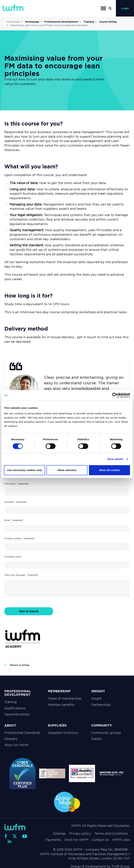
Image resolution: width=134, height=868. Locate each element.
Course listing (108, 22)
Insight (96, 699)
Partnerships (101, 705)
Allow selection (67, 470)
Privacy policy (80, 834)
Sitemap (59, 834)
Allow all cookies (109, 470)
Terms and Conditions (111, 834)
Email (13, 520)
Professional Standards (22, 733)
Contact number (19, 538)
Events (96, 739)
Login (125, 8)
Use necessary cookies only (25, 470)
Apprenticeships (17, 714)
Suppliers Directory (63, 733)
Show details (115, 459)
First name (16, 484)
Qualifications (15, 708)
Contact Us (100, 840)
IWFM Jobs (121, 840)
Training (89, 22)
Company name (13, 557)
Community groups (106, 733)
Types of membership (65, 699)
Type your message (21, 575)
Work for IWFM (16, 745)
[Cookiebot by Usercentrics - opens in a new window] (115, 395)
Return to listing (17, 665)
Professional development (61, 22)
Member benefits (61, 705)
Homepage (32, 22)
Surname (15, 502)
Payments (53, 840)
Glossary (11, 739)
